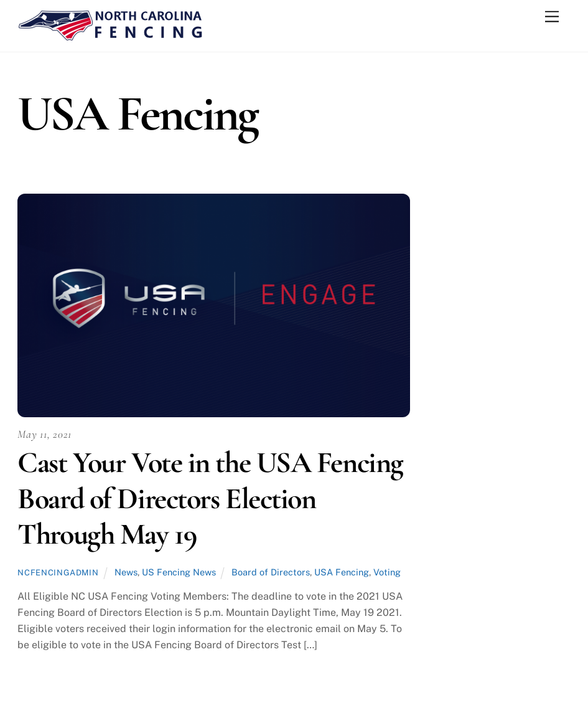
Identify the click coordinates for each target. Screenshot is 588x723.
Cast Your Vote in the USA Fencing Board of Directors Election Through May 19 (210, 499)
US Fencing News (179, 572)
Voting (387, 572)
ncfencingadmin (58, 573)
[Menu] (552, 17)
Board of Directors (271, 572)
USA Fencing (342, 572)
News (126, 572)
